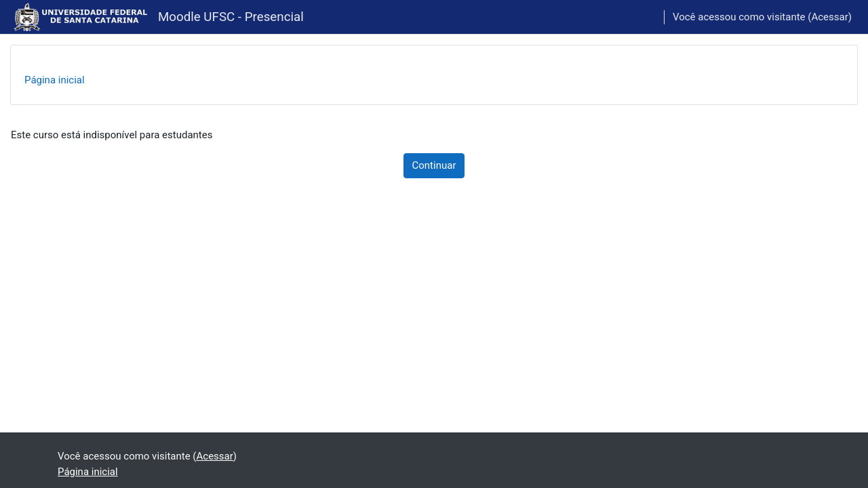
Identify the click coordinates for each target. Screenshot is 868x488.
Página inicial (55, 80)
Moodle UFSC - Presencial (231, 17)
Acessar (829, 17)
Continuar (434, 165)
